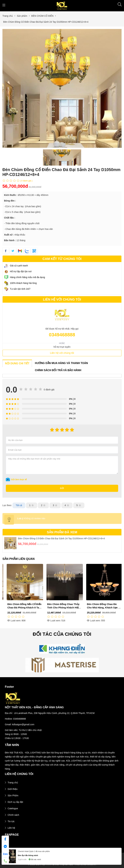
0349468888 (62, 335)
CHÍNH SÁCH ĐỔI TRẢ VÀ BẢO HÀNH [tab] (58, 370)
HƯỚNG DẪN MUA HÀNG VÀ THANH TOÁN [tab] (61, 363)
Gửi (62, 488)
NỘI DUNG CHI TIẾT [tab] (17, 363)
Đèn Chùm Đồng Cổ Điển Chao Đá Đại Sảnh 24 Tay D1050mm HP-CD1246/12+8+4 (61, 538)
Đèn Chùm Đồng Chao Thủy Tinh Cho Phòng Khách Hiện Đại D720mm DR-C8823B (101, 608)
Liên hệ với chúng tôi (62, 353)
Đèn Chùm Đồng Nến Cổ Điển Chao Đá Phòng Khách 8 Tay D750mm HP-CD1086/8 (62, 608)
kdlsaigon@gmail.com (23, 724)
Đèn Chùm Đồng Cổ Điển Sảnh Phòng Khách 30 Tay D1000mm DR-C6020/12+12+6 (22, 608)
